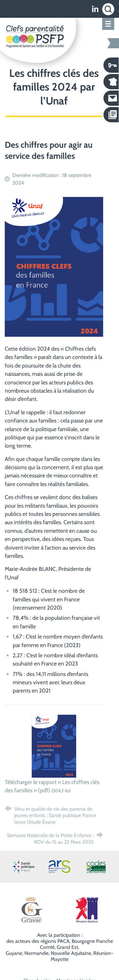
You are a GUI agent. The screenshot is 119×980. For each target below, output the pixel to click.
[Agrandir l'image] (54, 266)
